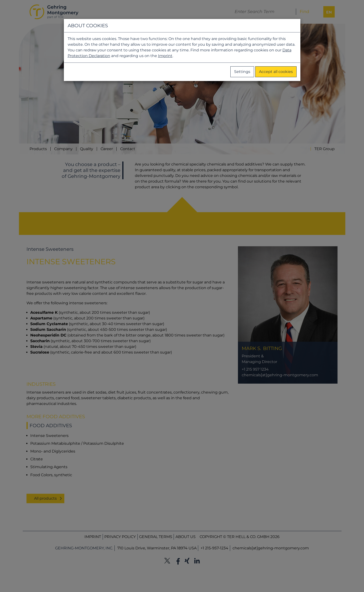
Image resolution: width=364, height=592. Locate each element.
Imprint (165, 56)
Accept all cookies (276, 72)
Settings (242, 72)
